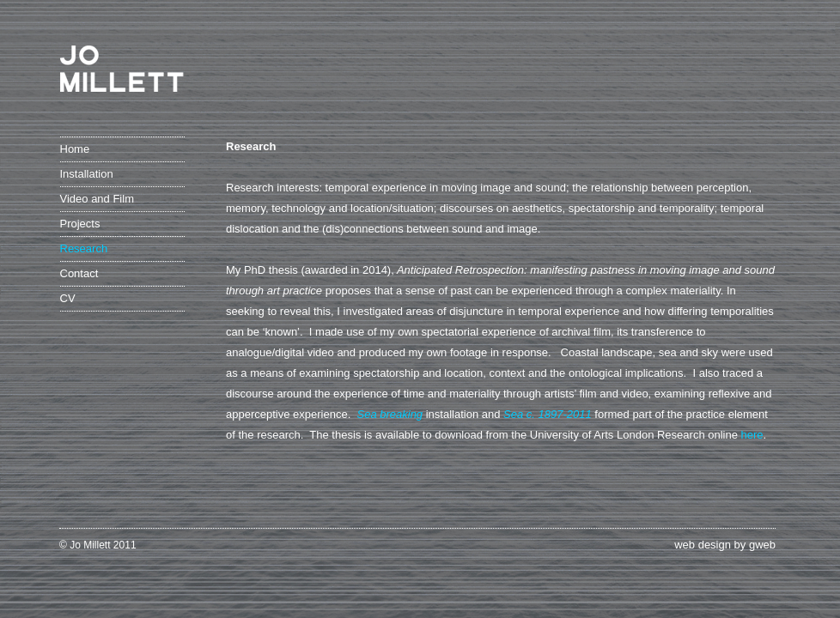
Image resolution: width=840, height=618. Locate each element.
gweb (762, 545)
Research (84, 248)
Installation (87, 174)
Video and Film (97, 199)
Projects (80, 224)
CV (68, 298)
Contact (79, 273)
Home (75, 149)
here (752, 435)
